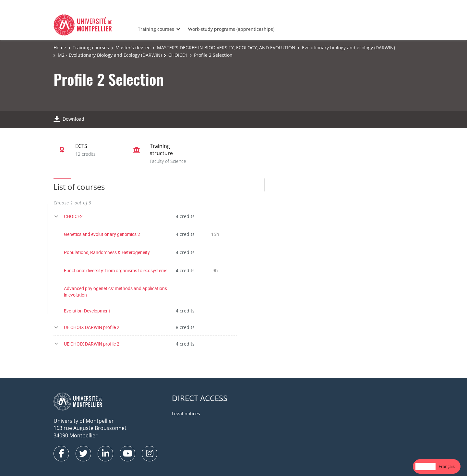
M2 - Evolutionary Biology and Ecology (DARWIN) (110, 55)
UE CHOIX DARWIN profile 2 (92, 327)
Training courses (156, 29)
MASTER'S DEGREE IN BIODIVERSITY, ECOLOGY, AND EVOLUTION (226, 48)
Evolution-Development (87, 311)
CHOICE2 (73, 216)
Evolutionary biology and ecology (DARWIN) (348, 48)
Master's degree (133, 48)
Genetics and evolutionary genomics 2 (102, 234)
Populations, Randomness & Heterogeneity (107, 252)
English (425, 466)
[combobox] (425, 466)
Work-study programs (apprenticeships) (231, 29)
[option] (447, 466)
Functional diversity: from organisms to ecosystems (116, 270)
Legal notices (186, 414)
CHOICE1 (178, 55)
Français (447, 466)
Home (60, 48)
